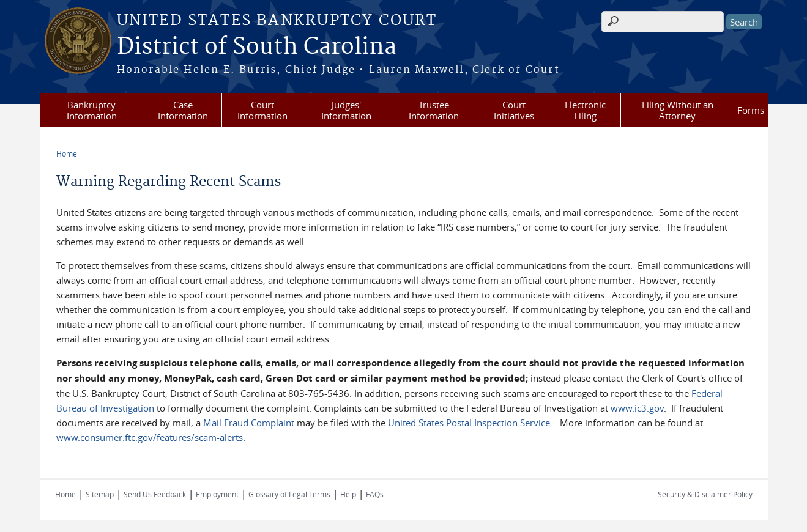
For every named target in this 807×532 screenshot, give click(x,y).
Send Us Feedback (155, 494)
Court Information (262, 110)
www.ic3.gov (637, 408)
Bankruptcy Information (92, 110)
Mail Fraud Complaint (249, 423)
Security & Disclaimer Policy (705, 494)
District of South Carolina (257, 47)
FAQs (375, 494)
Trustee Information (434, 110)
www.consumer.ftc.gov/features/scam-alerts (150, 437)
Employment (217, 494)
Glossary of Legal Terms (289, 494)
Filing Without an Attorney (678, 110)
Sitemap (100, 494)
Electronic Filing (585, 110)
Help (348, 494)
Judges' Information (346, 110)
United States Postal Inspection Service (469, 423)
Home (67, 153)
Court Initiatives (514, 110)
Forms (751, 110)
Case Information (183, 110)
